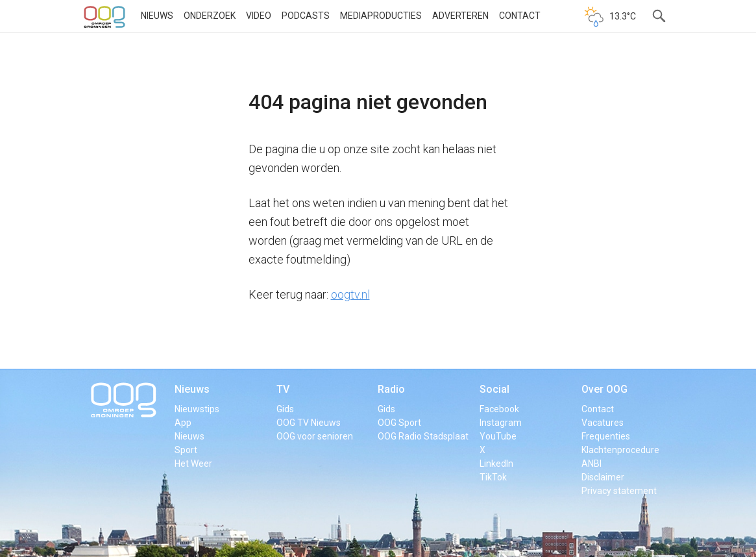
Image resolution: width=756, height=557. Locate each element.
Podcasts (306, 16)
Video (259, 16)
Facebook (499, 409)
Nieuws (157, 16)
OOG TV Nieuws (309, 423)
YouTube (498, 436)
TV (283, 389)
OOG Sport (399, 423)
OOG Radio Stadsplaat (423, 436)
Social (494, 389)
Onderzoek (210, 16)
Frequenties (606, 436)
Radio (391, 389)
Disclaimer (603, 477)
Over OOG (604, 389)
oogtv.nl (350, 294)
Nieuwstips (197, 409)
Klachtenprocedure (620, 450)
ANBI (591, 464)
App (183, 423)
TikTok (493, 477)
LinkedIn (496, 464)
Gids (285, 409)
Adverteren (460, 16)
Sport (186, 450)
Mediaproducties (381, 16)
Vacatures (603, 423)
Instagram (501, 423)
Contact (520, 16)
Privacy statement (619, 491)
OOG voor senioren (315, 436)
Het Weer (193, 464)
